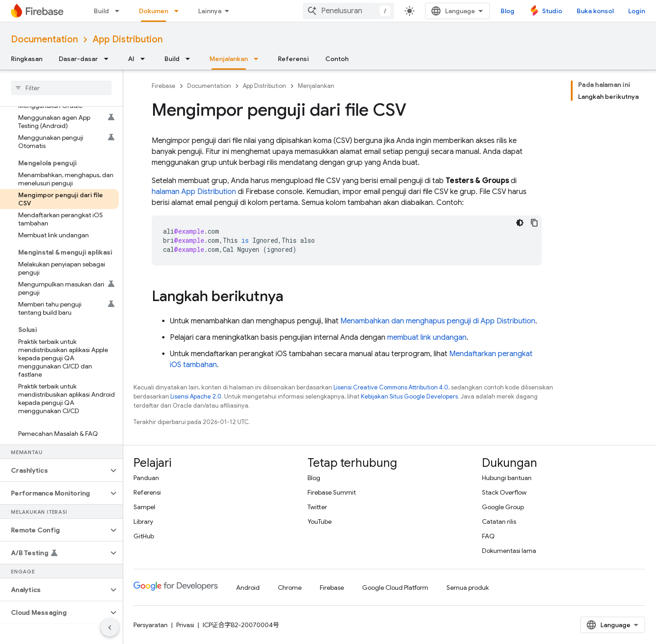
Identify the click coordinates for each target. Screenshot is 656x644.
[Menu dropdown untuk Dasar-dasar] (109, 59)
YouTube (320, 521)
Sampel (144, 507)
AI (131, 59)
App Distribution (128, 39)
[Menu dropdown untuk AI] (145, 59)
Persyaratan (151, 625)
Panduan (146, 478)
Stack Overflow (504, 492)
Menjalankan (316, 86)
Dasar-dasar (78, 59)
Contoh (337, 59)
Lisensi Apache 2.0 (196, 396)
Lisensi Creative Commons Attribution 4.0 (391, 387)
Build (101, 11)
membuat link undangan (427, 337)
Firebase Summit (332, 492)
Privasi (185, 625)
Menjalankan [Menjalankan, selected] (229, 59)
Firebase (164, 86)
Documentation (44, 39)
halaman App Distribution (194, 192)
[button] (54, 470)
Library (143, 521)
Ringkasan (27, 59)
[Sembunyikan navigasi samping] (110, 628)
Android (248, 588)
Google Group (503, 507)
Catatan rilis (499, 521)
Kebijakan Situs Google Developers (409, 396)
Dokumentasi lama (509, 551)
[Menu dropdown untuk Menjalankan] (259, 59)
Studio (552, 11)
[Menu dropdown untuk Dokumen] (179, 11)
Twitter (317, 507)
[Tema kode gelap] (520, 223)
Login (637, 11)
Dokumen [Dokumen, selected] (154, 11)
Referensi (293, 59)
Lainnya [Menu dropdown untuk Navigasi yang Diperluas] (210, 11)
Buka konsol (595, 11)
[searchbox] (61, 88)
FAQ (488, 536)
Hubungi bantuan (507, 478)
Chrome (290, 588)
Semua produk (468, 588)
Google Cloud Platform (395, 588)
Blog (507, 11)
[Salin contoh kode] (534, 223)
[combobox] (348, 11)
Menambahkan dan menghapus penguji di (438, 321)
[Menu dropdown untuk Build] (120, 11)
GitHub (144, 536)
